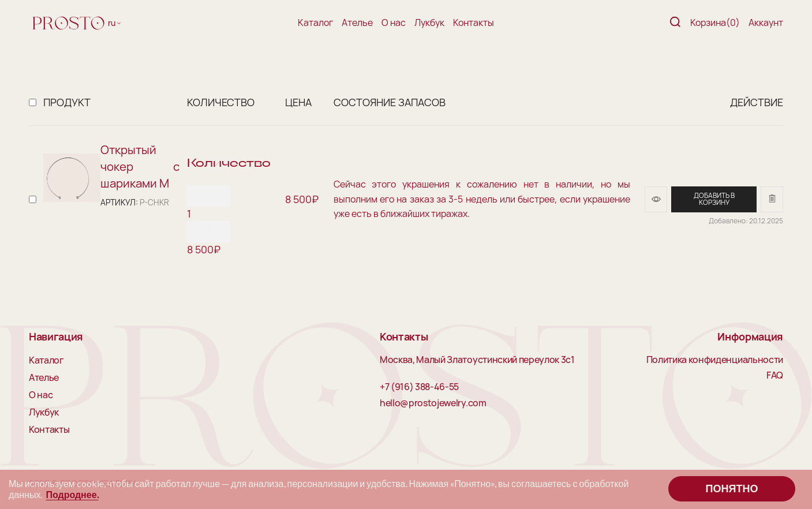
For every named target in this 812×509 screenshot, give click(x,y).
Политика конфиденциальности (715, 360)
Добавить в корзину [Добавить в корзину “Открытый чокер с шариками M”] (714, 199)
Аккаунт (766, 23)
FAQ (775, 376)
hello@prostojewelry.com (433, 403)
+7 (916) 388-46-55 (419, 387)
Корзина (715, 23)
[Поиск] (675, 23)
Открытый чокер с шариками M (140, 166)
